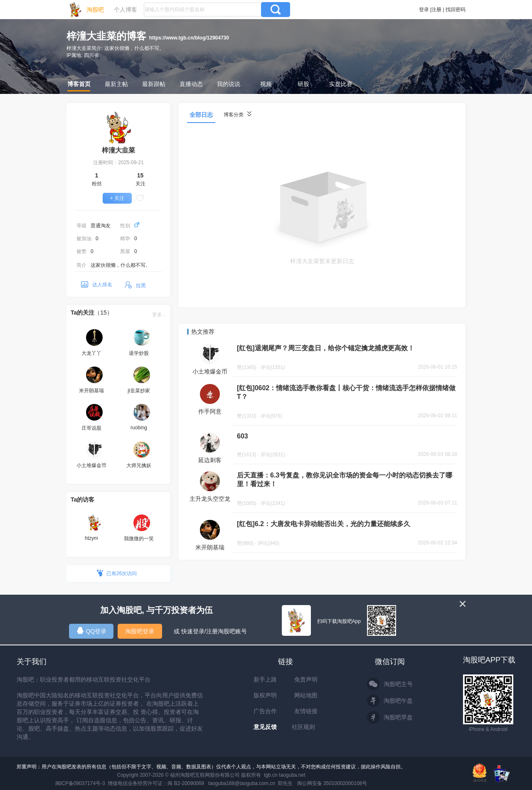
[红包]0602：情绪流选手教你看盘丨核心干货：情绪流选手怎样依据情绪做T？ (346, 392)
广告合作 (265, 711)
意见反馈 (265, 727)
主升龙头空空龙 (210, 499)
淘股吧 (95, 10)
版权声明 (265, 695)
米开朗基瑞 (210, 547)
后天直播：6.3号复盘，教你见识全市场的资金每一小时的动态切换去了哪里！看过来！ (345, 480)
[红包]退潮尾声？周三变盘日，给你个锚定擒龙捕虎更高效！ (326, 348)
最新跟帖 (154, 84)
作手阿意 (210, 411)
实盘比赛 (341, 84)
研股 (303, 84)
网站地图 (306, 695)
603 (243, 436)
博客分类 (238, 114)
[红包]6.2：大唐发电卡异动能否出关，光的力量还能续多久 (324, 524)
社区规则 (303, 727)
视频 (266, 84)
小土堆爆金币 (210, 372)
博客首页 (79, 84)
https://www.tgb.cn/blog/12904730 (189, 38)
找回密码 (456, 10)
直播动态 (191, 84)
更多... (159, 315)
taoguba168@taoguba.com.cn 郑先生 (251, 783)
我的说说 (229, 84)
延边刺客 (210, 460)
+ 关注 (117, 198)
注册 (436, 10)
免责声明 (306, 679)
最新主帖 (116, 84)
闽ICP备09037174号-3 (80, 783)
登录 (424, 10)
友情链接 (306, 711)
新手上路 (265, 679)
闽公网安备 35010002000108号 (332, 783)
